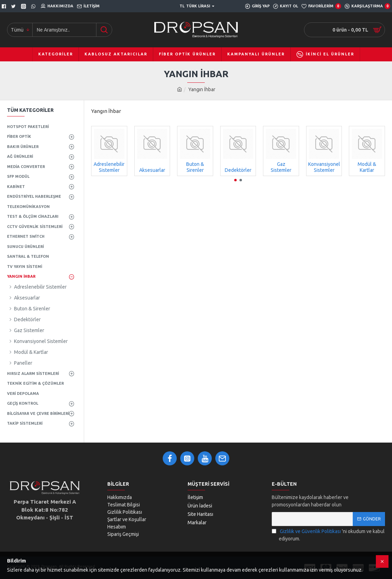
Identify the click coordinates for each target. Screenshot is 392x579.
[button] (235, 180)
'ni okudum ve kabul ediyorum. (328, 535)
